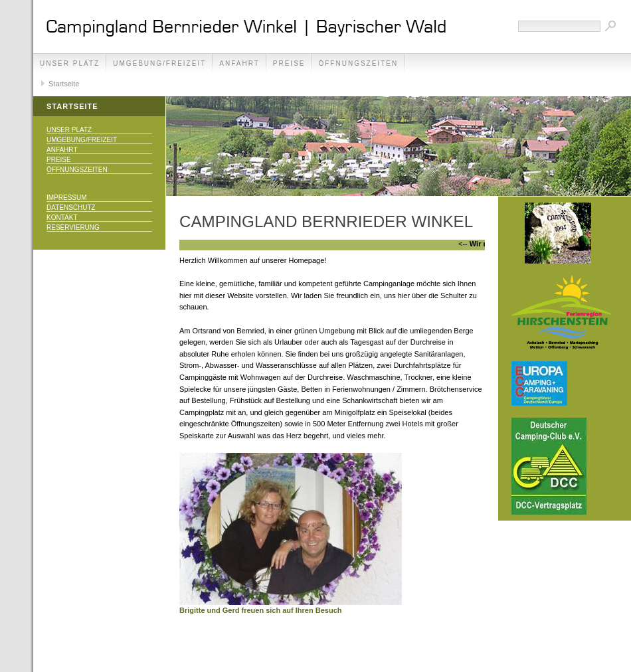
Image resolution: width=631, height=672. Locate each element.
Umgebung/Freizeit (159, 63)
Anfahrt (239, 63)
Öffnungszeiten (358, 63)
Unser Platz (70, 63)
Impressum (67, 198)
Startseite (64, 84)
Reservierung (73, 227)
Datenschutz (71, 208)
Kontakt (62, 217)
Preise (289, 63)
